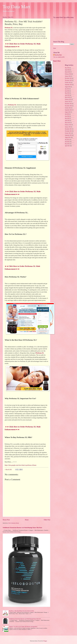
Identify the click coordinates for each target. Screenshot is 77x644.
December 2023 (68, 78)
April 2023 (67, 95)
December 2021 (68, 129)
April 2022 (67, 121)
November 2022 (68, 106)
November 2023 (68, 80)
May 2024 (67, 68)
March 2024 (68, 72)
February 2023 (68, 99)
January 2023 (68, 102)
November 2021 (68, 131)
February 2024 (68, 74)
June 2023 (67, 91)
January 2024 (68, 76)
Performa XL (9, 28)
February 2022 (68, 125)
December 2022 (68, 104)
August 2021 (68, 137)
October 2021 (68, 133)
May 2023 (67, 93)
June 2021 (67, 142)
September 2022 (68, 110)
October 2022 (68, 108)
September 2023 (68, 85)
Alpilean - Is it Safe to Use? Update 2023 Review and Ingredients (23, 627)
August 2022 (68, 112)
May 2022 (67, 118)
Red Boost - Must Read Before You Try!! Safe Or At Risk (22, 611)
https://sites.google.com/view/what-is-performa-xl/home (21, 465)
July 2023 (67, 89)
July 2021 (67, 140)
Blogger (45, 641)
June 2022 (67, 116)
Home (27, 520)
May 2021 (67, 144)
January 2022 (68, 127)
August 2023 (68, 87)
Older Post (47, 520)
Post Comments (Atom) (14, 523)
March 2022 (68, 123)
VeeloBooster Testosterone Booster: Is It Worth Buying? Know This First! (22, 528)
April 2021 (67, 146)
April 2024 (67, 70)
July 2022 (67, 114)
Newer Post (6, 520)
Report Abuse (57, 61)
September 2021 (68, 135)
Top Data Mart (16, 7)
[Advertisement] (64, 29)
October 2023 (68, 83)
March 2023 (68, 97)
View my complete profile (59, 57)
